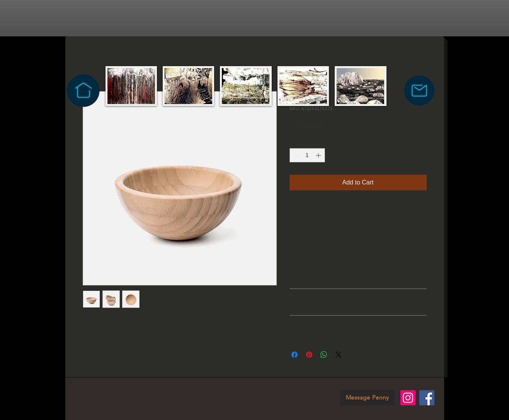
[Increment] (319, 155)
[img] (131, 86)
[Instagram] (408, 398)
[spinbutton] (307, 155)
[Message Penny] (368, 398)
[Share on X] (339, 355)
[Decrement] (295, 155)
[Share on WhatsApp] (324, 355)
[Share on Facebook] (295, 355)
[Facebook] (427, 398)
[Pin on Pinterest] (309, 355)
